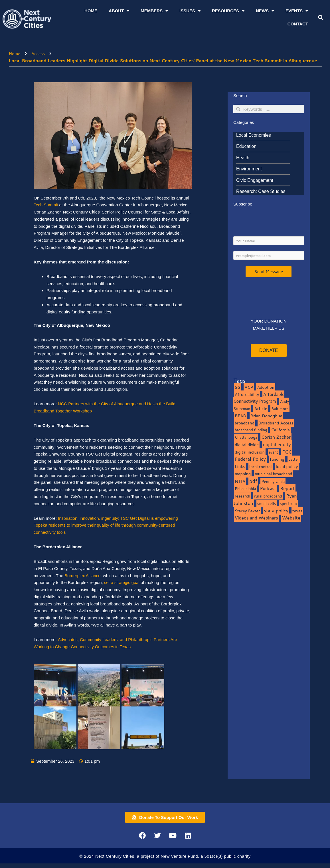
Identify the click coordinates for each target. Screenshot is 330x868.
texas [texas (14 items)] (297, 511)
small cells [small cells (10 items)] (267, 504)
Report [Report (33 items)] (288, 489)
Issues (190, 11)
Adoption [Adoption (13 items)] (266, 387)
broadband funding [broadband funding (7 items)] (251, 430)
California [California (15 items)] (280, 430)
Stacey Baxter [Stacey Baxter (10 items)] (247, 511)
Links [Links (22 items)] (240, 467)
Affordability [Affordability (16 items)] (247, 395)
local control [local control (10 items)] (260, 467)
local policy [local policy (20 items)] (287, 467)
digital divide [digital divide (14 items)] (247, 445)
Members (154, 11)
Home (91, 11)
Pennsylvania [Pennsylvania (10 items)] (273, 482)
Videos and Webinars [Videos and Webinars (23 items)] (256, 518)
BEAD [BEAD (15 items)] (241, 416)
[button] (321, 18)
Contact (298, 24)
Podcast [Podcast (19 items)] (268, 489)
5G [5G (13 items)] (238, 387)
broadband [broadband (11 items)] (245, 423)
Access (39, 53)
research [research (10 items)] (242, 497)
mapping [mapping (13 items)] (243, 474)
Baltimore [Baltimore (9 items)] (280, 409)
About (119, 11)
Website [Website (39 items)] (291, 518)
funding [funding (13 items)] (277, 460)
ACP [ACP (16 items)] (249, 387)
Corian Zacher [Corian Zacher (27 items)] (276, 438)
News (265, 11)
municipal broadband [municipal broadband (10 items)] (273, 474)
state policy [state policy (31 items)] (276, 511)
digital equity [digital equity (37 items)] (277, 445)
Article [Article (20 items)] (261, 409)
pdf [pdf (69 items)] (253, 481)
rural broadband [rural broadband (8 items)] (268, 497)
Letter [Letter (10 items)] (294, 460)
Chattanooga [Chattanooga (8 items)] (246, 438)
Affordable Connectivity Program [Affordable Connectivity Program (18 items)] (259, 398)
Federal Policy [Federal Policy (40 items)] (250, 459)
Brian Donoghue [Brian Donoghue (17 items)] (266, 416)
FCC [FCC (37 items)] (287, 452)
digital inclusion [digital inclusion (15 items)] (250, 452)
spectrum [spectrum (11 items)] (288, 504)
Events (297, 11)
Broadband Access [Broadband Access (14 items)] (276, 423)
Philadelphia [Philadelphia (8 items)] (245, 489)
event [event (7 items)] (273, 452)
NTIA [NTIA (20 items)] (240, 482)
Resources (228, 11)
